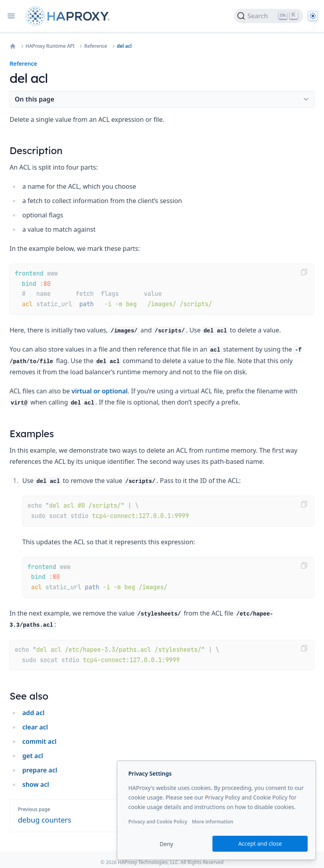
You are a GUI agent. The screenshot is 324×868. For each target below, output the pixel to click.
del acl (124, 46)
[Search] (269, 16)
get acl (33, 756)
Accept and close (260, 844)
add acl (33, 713)
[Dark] (313, 16)
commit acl (39, 741)
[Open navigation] (11, 16)
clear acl (35, 727)
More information (212, 822)
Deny (167, 844)
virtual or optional (100, 391)
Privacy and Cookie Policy (158, 822)
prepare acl (40, 770)
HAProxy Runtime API (50, 46)
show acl (36, 784)
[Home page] (69, 16)
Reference (96, 46)
